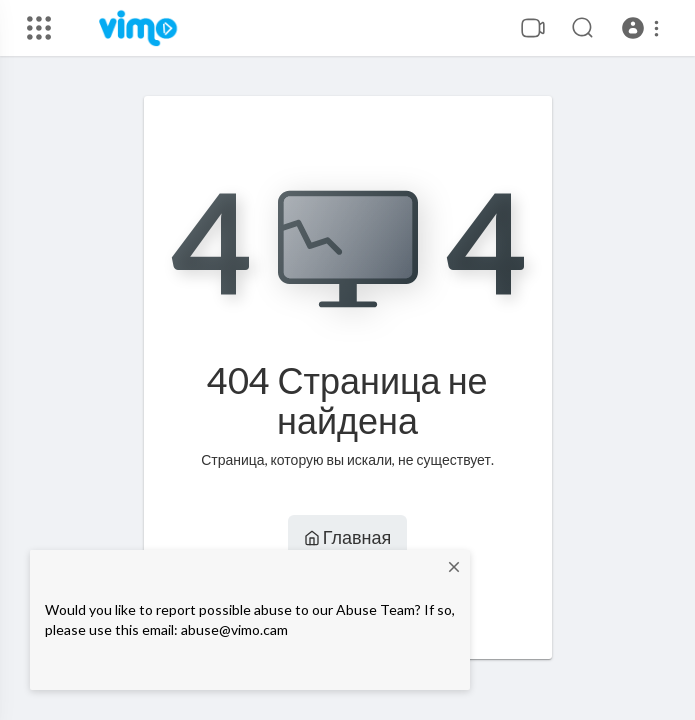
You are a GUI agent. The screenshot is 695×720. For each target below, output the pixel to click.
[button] (643, 28)
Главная (348, 537)
